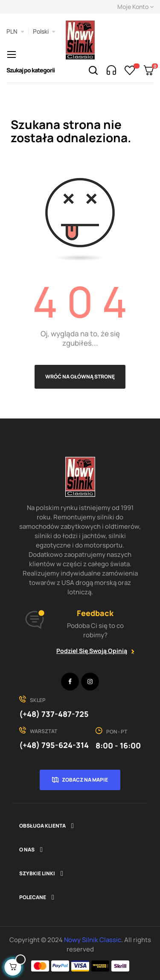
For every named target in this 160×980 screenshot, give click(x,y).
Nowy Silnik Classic (93, 940)
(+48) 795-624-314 (54, 745)
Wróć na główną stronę (80, 377)
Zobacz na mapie (85, 780)
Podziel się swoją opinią (92, 651)
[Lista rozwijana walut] (15, 32)
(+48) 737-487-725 (54, 714)
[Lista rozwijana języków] (44, 32)
